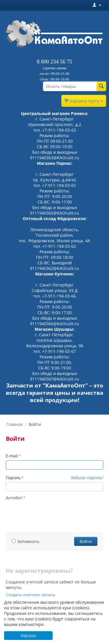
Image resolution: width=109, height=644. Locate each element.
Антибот (14, 498)
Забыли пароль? (87, 478)
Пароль (13, 478)
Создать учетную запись (31, 595)
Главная (15, 424)
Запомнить (25, 541)
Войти (86, 541)
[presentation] (50, 513)
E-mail (12, 456)
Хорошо (28, 635)
